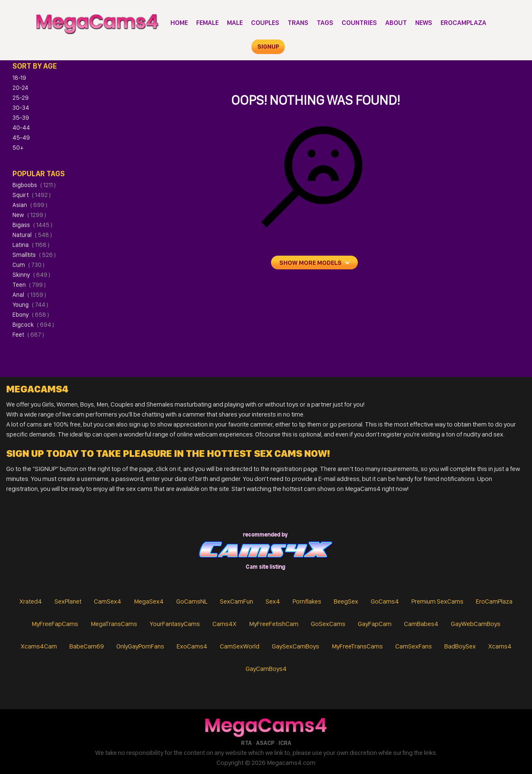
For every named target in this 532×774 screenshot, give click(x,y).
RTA (246, 743)
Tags (325, 23)
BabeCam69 (87, 646)
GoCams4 (385, 601)
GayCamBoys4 (266, 669)
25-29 (21, 98)
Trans (298, 23)
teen (29, 285)
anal (29, 295)
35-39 (21, 118)
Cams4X (224, 624)
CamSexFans (414, 646)
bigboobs (34, 185)
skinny (31, 275)
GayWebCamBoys (476, 624)
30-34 (21, 108)
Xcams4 (500, 646)
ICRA (285, 743)
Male (235, 23)
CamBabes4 (421, 624)
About (396, 23)
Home (179, 23)
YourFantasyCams (175, 624)
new (29, 215)
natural (32, 235)
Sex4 (273, 601)
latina (31, 245)
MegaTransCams (114, 624)
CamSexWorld (240, 646)
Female (207, 23)
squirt (32, 195)
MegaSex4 (149, 601)
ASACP (265, 743)
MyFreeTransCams (357, 646)
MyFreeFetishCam (274, 624)
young (30, 305)
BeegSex (346, 601)
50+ (18, 148)
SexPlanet (68, 601)
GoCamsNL (192, 601)
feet (28, 335)
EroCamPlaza (463, 23)
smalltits (34, 255)
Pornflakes (307, 601)
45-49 (21, 138)
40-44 (21, 128)
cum (28, 265)
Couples (265, 23)
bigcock (33, 325)
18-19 (19, 78)
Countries (359, 23)
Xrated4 (31, 601)
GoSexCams (328, 624)
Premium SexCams (437, 601)
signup (268, 47)
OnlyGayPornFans (140, 646)
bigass (32, 225)
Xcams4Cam (39, 646)
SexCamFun (236, 601)
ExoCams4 (192, 646)
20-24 (20, 88)
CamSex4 (108, 601)
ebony (31, 315)
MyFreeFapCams (55, 624)
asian (30, 205)
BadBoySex (460, 646)
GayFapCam (375, 624)
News (424, 23)
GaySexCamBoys (296, 646)
